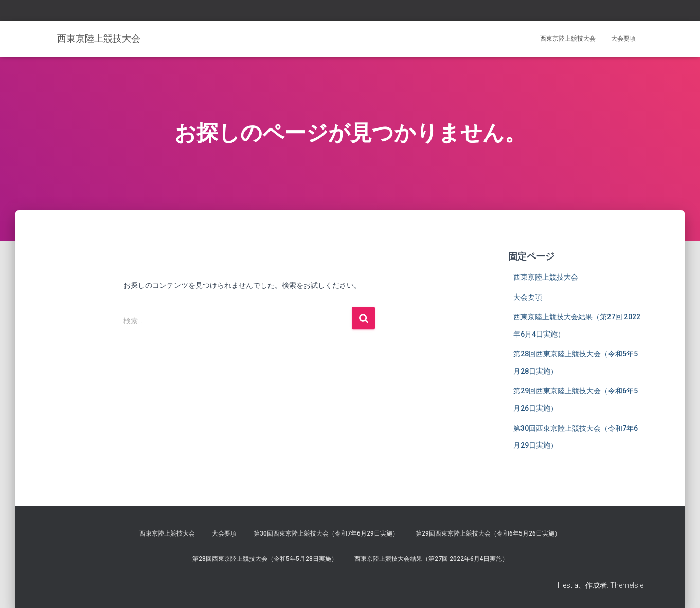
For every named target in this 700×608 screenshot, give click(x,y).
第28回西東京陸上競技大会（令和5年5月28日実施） (265, 559)
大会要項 (623, 39)
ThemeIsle (627, 585)
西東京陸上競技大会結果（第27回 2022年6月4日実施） (431, 559)
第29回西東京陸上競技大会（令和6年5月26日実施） (488, 533)
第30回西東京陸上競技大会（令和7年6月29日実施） (326, 533)
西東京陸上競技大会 (568, 39)
